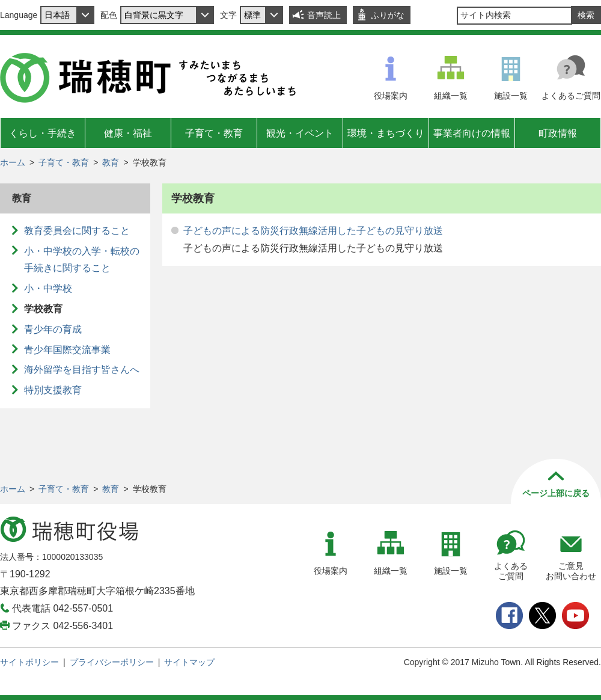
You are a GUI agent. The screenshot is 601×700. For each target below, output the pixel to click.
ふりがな (388, 15)
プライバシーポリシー (112, 662)
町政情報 (558, 133)
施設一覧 (511, 96)
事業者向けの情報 (472, 133)
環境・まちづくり (386, 133)
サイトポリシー (29, 662)
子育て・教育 (214, 133)
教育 (111, 162)
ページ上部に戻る (556, 493)
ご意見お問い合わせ (571, 571)
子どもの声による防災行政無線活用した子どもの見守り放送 (313, 231)
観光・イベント (300, 133)
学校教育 (43, 309)
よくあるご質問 (571, 96)
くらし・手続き (43, 133)
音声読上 (324, 15)
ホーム (13, 162)
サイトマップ (189, 662)
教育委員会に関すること (77, 231)
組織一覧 (451, 96)
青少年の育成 (53, 329)
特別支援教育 (53, 390)
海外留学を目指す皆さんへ (82, 370)
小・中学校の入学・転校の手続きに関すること (82, 260)
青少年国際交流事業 (67, 350)
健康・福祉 (128, 133)
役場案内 (391, 96)
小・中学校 (48, 288)
